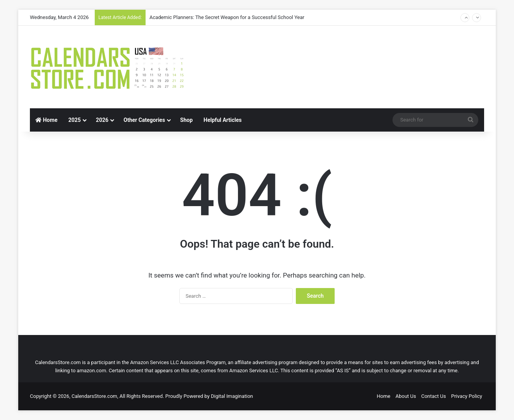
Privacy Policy (467, 396)
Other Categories (144, 120)
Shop (186, 120)
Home (46, 120)
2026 (102, 120)
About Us (406, 396)
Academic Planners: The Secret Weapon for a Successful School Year (227, 17)
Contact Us (434, 396)
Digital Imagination (232, 396)
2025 (75, 120)
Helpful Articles (222, 120)
